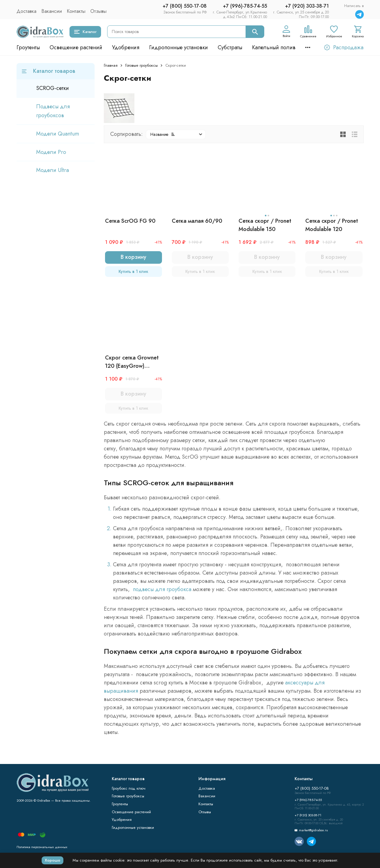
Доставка (26, 11)
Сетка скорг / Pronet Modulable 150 (265, 225)
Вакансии (52, 11)
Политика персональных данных (42, 847)
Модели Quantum (58, 134)
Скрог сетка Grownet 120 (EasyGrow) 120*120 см (132, 362)
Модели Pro (51, 152)
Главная (111, 65)
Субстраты (230, 47)
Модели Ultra (53, 170)
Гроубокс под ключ (129, 788)
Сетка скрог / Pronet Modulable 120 (332, 225)
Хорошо (53, 860)
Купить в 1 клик (133, 271)
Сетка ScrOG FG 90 (130, 221)
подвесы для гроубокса (163, 589)
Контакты (76, 11)
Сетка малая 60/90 (197, 221)
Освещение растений (76, 47)
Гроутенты (28, 47)
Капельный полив (274, 47)
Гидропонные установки (179, 47)
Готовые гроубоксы (141, 65)
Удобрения (126, 47)
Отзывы (98, 11)
